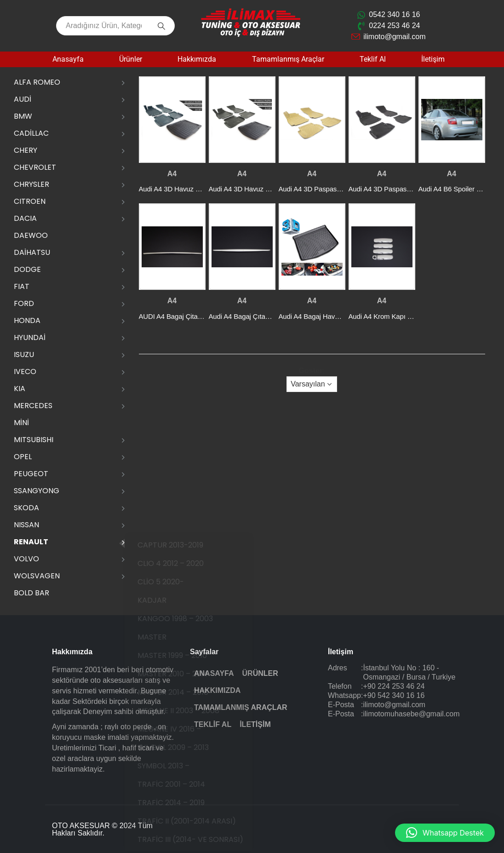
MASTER (164, 637)
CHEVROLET (35, 167)
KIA (20, 389)
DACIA (25, 218)
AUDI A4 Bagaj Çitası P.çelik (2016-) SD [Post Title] (199, 316)
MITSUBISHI (34, 440)
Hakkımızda (197, 59)
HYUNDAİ (30, 337)
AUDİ (23, 99)
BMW (23, 116)
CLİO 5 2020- (173, 582)
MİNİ (21, 423)
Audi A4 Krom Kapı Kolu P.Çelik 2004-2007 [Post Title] (413, 316)
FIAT (22, 286)
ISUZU (24, 354)
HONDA (27, 320)
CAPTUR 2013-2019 (182, 545)
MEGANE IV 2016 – (181, 729)
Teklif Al (373, 59)
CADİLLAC (31, 133)
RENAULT (31, 542)
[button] (445, 833)
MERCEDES (33, 406)
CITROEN (30, 201)
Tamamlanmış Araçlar (288, 59)
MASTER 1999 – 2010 (184, 655)
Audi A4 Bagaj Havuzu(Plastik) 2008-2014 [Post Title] (342, 316)
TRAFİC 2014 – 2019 (183, 803)
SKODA (26, 508)
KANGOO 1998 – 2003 (187, 619)
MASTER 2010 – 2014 (185, 674)
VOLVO (26, 559)
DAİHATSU (32, 252)
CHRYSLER (31, 184)
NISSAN (26, 525)
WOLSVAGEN (37, 576)
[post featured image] (172, 120)
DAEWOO (31, 235)
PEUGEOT (31, 474)
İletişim (433, 59)
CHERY (26, 150)
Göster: (312, 371)
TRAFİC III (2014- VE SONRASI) (202, 839)
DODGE (27, 269)
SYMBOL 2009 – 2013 (185, 747)
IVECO (25, 372)
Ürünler (131, 59)
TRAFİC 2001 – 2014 (183, 784)
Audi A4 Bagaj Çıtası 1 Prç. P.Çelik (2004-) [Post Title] (272, 316)
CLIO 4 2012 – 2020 (183, 563)
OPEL (23, 457)
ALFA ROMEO (37, 82)
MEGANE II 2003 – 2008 (190, 711)
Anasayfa (68, 59)
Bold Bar (31, 593)
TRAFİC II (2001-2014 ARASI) (199, 821)
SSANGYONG (37, 491)
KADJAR (164, 600)
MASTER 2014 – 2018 (185, 692)
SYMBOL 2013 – (175, 766)
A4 (172, 174)
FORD (24, 303)
